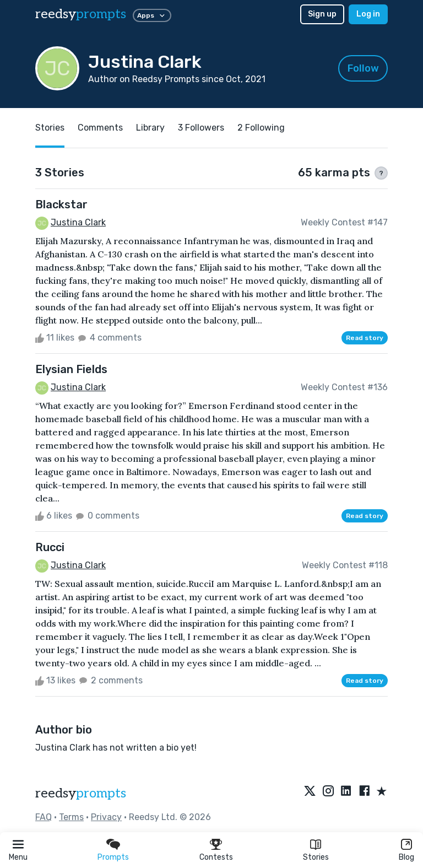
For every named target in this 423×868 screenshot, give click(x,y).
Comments (100, 128)
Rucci (50, 547)
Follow (363, 68)
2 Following (261, 128)
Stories (316, 857)
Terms (71, 817)
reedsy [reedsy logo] (81, 14)
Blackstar (61, 204)
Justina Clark (78, 222)
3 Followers (201, 128)
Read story (365, 338)
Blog (406, 857)
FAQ (44, 817)
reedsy (81, 793)
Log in (368, 14)
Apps (152, 15)
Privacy (106, 817)
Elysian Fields (71, 369)
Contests (216, 857)
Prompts (113, 857)
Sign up (322, 14)
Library (150, 128)
